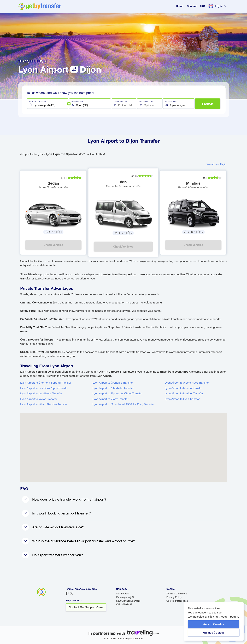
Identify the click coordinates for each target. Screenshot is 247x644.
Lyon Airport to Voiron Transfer (39, 399)
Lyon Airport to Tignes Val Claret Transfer (117, 394)
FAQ (203, 6)
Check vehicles (53, 245)
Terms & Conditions (177, 594)
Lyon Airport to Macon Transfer (184, 388)
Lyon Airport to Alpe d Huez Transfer (187, 383)
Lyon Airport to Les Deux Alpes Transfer (44, 388)
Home (180, 6)
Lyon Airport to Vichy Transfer (110, 399)
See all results (216, 164)
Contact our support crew (86, 607)
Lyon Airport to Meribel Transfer (184, 394)
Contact (192, 6)
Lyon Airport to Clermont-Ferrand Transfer (46, 383)
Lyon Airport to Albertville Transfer (113, 388)
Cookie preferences (177, 601)
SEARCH (207, 104)
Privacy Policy (174, 597)
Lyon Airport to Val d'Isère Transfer (41, 394)
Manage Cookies (214, 632)
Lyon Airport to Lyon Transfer (182, 399)
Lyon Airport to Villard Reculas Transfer (44, 404)
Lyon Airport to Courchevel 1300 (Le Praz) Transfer (123, 404)
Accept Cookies (214, 624)
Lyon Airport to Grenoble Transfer (113, 383)
